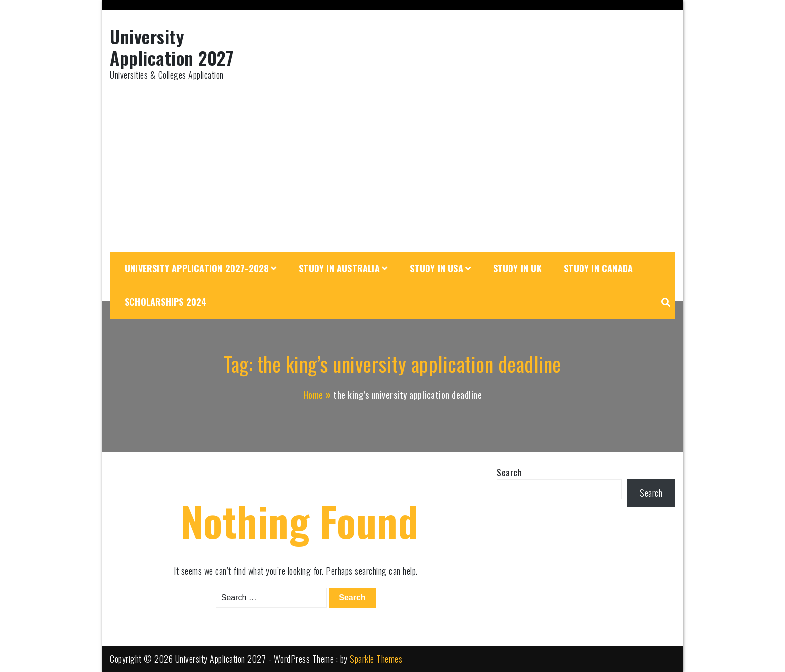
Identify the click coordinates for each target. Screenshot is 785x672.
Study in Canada (598, 268)
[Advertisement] (392, 167)
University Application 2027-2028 (197, 268)
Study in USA (436, 268)
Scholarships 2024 (166, 302)
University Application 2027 (171, 47)
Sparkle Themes (376, 659)
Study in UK (517, 268)
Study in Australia (339, 268)
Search (509, 472)
